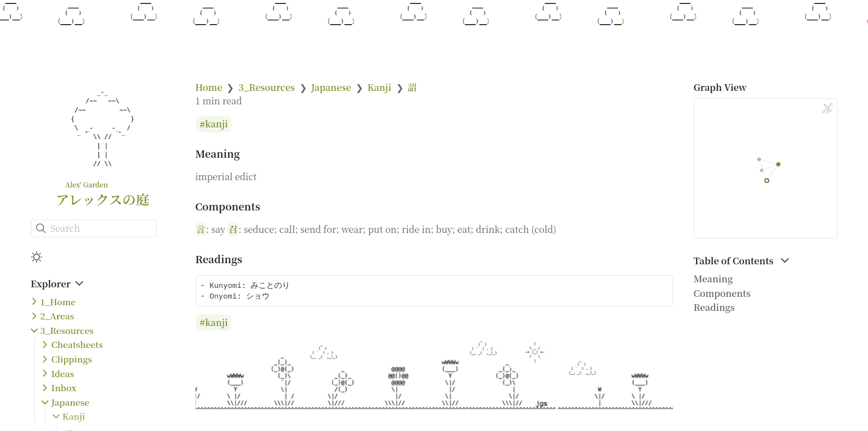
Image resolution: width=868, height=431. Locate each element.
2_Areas (57, 316)
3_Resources (67, 330)
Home (209, 87)
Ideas (62, 373)
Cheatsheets (77, 344)
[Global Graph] (828, 108)
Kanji (74, 416)
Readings (714, 307)
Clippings (71, 359)
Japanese (70, 402)
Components (722, 293)
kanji (217, 124)
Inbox (64, 388)
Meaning (714, 279)
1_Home (58, 302)
